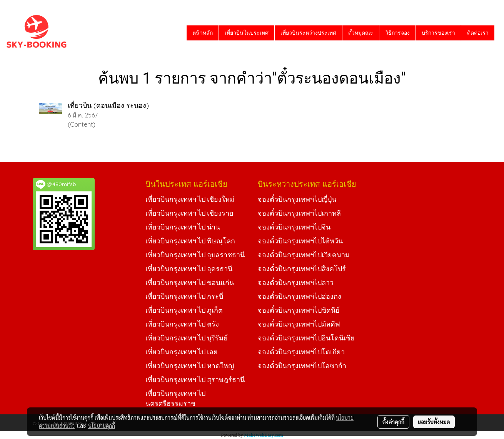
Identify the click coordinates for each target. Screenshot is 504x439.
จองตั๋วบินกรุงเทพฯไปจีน (294, 227)
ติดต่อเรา (478, 33)
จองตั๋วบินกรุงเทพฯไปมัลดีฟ (299, 324)
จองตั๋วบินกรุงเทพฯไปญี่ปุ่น (297, 199)
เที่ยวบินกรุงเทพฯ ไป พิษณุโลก (190, 241)
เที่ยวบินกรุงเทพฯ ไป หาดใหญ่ (190, 366)
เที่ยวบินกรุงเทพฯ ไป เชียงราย (189, 213)
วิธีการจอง (397, 33)
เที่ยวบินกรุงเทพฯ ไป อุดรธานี (189, 269)
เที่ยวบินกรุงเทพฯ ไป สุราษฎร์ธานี (195, 380)
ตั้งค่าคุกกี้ (393, 422)
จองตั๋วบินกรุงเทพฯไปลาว (296, 282)
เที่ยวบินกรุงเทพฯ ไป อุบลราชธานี (195, 255)
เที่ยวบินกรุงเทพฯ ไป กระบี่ (184, 296)
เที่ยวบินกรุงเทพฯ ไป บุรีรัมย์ (187, 338)
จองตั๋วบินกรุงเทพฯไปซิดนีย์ (299, 310)
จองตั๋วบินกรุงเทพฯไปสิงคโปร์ (302, 269)
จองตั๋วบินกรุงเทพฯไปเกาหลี (299, 213)
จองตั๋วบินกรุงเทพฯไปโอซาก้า (302, 366)
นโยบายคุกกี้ (102, 426)
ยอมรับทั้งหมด (434, 422)
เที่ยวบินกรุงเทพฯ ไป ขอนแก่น (190, 282)
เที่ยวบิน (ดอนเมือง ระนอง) (108, 105)
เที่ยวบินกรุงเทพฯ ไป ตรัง (182, 324)
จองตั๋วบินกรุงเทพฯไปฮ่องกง (300, 296)
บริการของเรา (438, 33)
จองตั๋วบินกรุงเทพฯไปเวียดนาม (304, 255)
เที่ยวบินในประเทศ (247, 33)
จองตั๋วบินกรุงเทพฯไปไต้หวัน (300, 241)
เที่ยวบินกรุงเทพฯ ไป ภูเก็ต (184, 310)
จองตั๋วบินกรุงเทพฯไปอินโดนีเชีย (306, 338)
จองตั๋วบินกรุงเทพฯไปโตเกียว (301, 352)
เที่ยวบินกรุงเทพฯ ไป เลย (182, 352)
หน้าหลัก (203, 33)
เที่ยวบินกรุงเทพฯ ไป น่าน (183, 227)
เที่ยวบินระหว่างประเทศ (308, 33)
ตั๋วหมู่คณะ (361, 33)
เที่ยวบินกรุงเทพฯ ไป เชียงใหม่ (190, 199)
